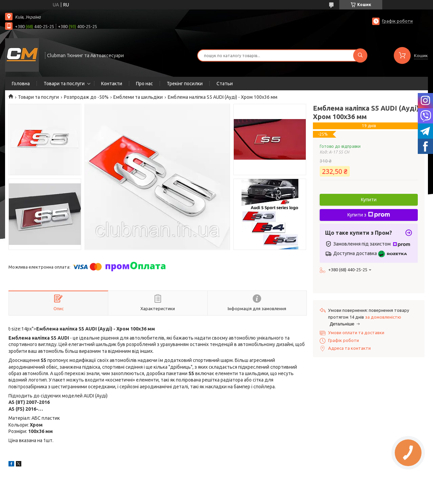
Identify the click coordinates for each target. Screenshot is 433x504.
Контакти (112, 84)
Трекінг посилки (185, 84)
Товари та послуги (64, 84)
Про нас (144, 84)
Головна (21, 84)
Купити (369, 200)
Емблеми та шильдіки (138, 97)
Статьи (225, 84)
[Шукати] (360, 55)
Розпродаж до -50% (86, 97)
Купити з (369, 215)
